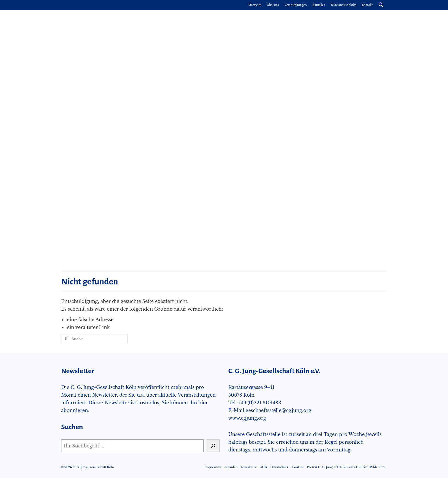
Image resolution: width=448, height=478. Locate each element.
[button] (381, 5)
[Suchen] (213, 446)
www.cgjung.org (247, 418)
